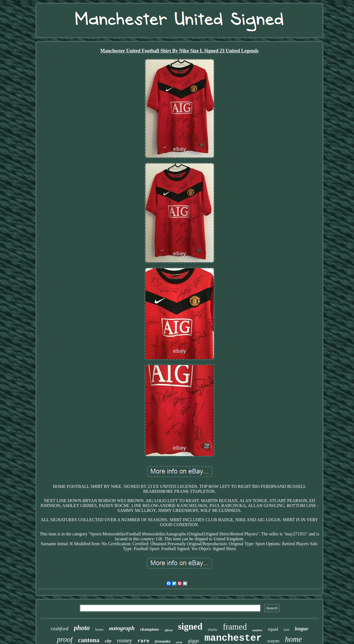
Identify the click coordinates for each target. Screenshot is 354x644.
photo (82, 628)
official (169, 630)
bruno (99, 629)
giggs (193, 641)
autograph (122, 628)
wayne (273, 641)
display (213, 630)
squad (273, 629)
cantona (89, 640)
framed (235, 627)
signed (190, 627)
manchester (233, 638)
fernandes (163, 641)
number (257, 630)
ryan (286, 630)
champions (149, 629)
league (301, 629)
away (179, 642)
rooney (125, 640)
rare (143, 641)
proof (65, 639)
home (294, 639)
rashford (60, 629)
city (108, 641)
